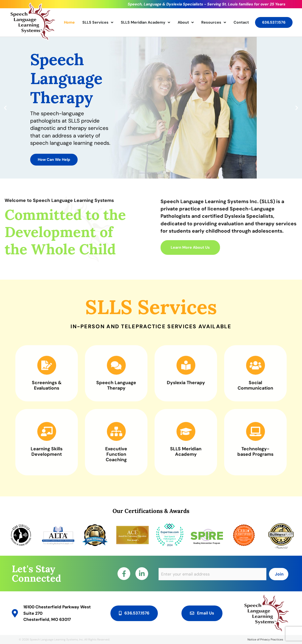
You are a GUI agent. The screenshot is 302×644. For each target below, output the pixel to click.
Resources (214, 22)
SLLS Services (98, 22)
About (186, 22)
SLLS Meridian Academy (145, 22)
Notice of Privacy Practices (265, 640)
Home (69, 22)
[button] (5, 108)
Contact (241, 22)
